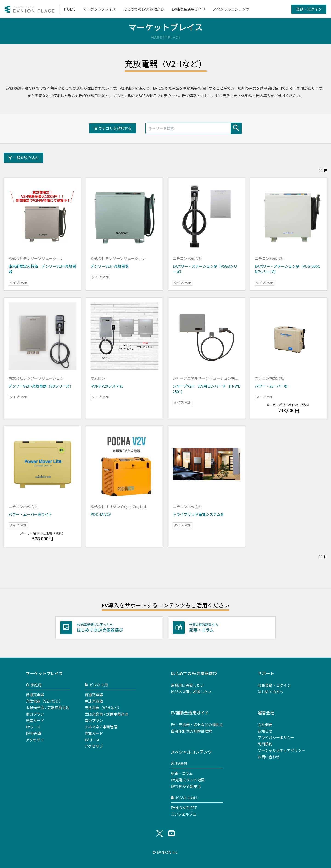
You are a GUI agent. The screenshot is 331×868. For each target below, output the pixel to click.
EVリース (33, 727)
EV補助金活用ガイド (189, 9)
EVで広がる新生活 (186, 786)
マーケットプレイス (99, 9)
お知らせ (265, 731)
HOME (70, 9)
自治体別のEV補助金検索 (191, 731)
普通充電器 (35, 695)
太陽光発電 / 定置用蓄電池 (48, 708)
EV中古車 (33, 733)
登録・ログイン (309, 9)
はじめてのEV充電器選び (144, 9)
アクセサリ (35, 740)
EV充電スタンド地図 (188, 780)
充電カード (35, 721)
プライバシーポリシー (276, 738)
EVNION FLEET (184, 808)
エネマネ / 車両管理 (101, 727)
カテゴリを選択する (113, 128)
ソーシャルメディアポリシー (281, 750)
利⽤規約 (265, 744)
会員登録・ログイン (274, 685)
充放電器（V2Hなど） (44, 701)
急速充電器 (94, 701)
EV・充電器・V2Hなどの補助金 (197, 725)
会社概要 (265, 725)
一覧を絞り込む (23, 158)
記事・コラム (182, 773)
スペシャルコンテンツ (231, 9)
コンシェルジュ (184, 814)
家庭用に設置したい (187, 685)
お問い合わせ (269, 757)
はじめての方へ (271, 692)
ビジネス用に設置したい (191, 692)
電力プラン (35, 714)
